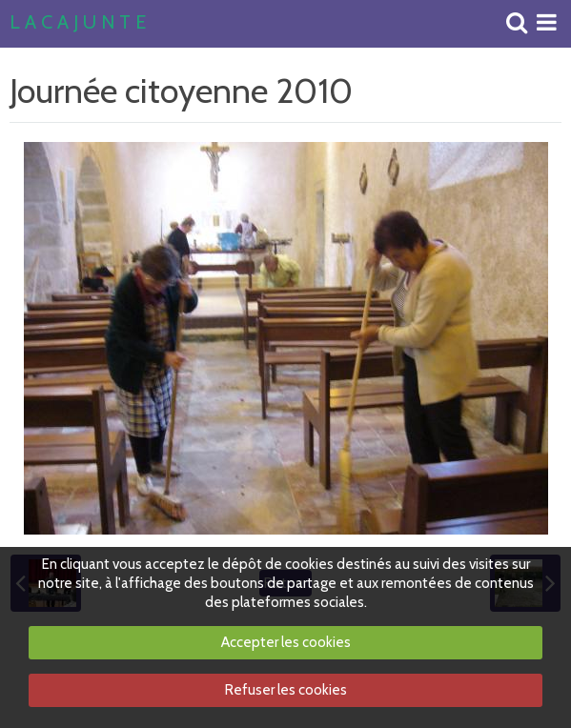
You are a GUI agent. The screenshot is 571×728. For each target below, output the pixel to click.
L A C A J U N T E (78, 23)
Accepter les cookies (286, 642)
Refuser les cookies (286, 690)
